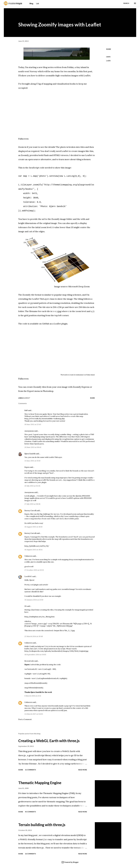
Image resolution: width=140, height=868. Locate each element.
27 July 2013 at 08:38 (32, 504)
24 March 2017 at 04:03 (34, 714)
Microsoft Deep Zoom (79, 286)
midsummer (80, 375)
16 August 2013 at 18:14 (33, 550)
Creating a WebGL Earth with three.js (49, 741)
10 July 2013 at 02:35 (32, 486)
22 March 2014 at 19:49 (34, 636)
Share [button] (109, 49)
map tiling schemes (72, 295)
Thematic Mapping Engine (40, 783)
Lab (38, 4)
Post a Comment (25, 719)
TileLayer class (47, 299)
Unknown (28, 556)
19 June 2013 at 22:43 (33, 424)
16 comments (30, 854)
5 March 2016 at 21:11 (33, 696)
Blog (32, 4)
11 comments (30, 770)
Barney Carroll (30, 510)
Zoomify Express (81, 387)
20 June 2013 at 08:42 (33, 447)
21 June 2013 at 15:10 (32, 461)
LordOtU (28, 576)
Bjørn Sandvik (30, 454)
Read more (83, 770)
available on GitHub (40, 324)
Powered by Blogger (70, 862)
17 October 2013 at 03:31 (34, 570)
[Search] (126, 3)
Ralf (26, 410)
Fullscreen (23, 139)
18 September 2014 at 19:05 (35, 655)
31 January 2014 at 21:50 (34, 600)
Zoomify (25, 155)
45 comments (30, 812)
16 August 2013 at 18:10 (33, 527)
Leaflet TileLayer (55, 457)
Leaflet (87, 75)
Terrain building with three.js (42, 825)
